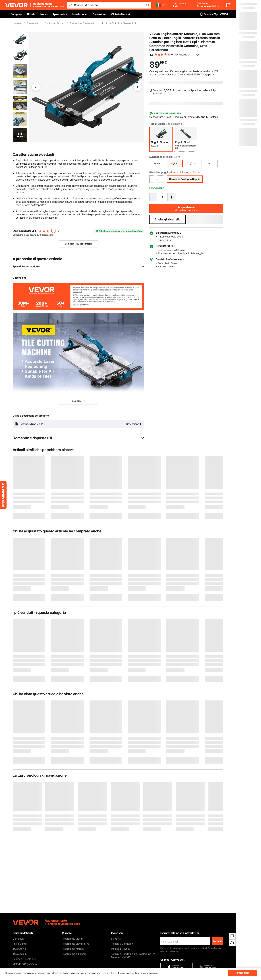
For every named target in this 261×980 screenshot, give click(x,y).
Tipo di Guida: (157, 124)
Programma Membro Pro (76, 944)
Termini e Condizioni (122, 944)
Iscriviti (217, 941)
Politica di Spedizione (24, 959)
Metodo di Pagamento (25, 964)
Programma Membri (73, 939)
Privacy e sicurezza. (149, 973)
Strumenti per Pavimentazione (83, 23)
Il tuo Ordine (19, 949)
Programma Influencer (74, 954)
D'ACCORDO (243, 973)
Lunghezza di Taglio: (161, 157)
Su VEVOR (117, 939)
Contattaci (18, 939)
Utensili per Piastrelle (110, 23)
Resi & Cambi (20, 944)
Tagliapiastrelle (130, 23)
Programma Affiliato (73, 949)
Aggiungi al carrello (167, 219)
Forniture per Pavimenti (55, 23)
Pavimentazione (34, 23)
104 (41, 235)
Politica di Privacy (121, 949)
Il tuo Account (20, 954)
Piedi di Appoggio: (160, 172)
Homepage (18, 23)
